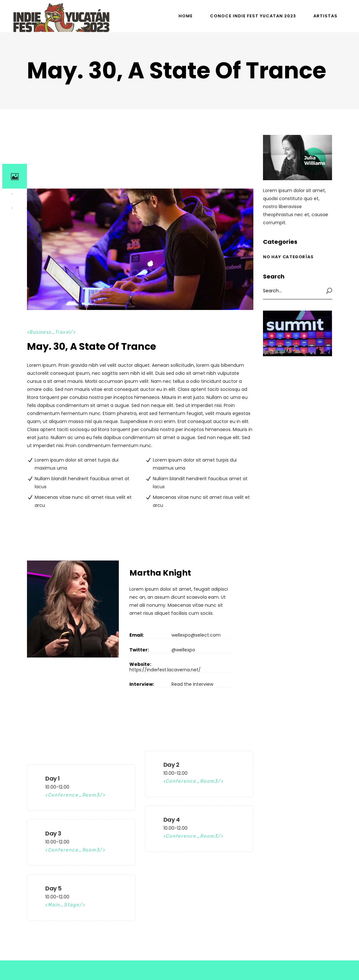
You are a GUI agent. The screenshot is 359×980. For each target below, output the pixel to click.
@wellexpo (183, 650)
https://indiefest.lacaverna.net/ (165, 670)
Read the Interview (192, 684)
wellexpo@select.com (196, 635)
